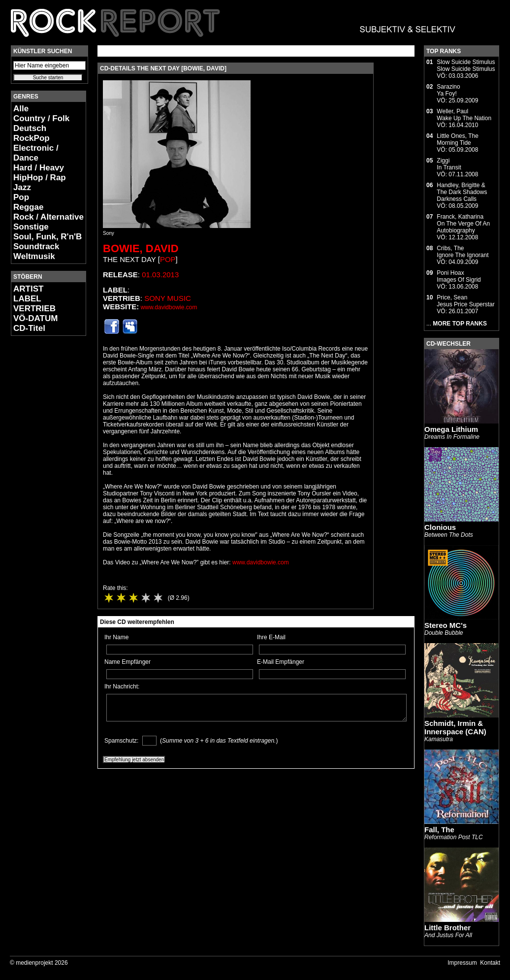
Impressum (462, 963)
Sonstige (31, 227)
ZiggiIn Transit (449, 164)
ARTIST (28, 289)
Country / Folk (41, 118)
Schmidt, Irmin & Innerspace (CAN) (455, 727)
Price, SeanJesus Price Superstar (465, 301)
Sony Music (168, 298)
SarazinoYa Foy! (448, 90)
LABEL (27, 299)
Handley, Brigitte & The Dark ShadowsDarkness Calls (462, 192)
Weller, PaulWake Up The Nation (464, 115)
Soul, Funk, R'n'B (48, 237)
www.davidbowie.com (169, 307)
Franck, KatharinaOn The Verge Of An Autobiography (463, 224)
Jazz (22, 187)
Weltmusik (34, 256)
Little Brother (447, 928)
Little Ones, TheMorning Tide (458, 139)
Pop (21, 197)
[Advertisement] (40, 490)
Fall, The (439, 830)
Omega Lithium (451, 429)
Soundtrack (36, 246)
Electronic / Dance (36, 153)
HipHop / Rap (40, 178)
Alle (21, 109)
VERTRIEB (34, 309)
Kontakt (490, 963)
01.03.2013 (160, 275)
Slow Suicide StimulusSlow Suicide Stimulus (466, 65)
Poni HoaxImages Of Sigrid (459, 276)
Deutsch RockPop (32, 133)
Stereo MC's (446, 625)
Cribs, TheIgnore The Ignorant (462, 252)
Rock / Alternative (48, 217)
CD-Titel (29, 328)
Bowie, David (141, 248)
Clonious (440, 527)
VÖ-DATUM (35, 318)
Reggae (28, 207)
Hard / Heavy (39, 168)
